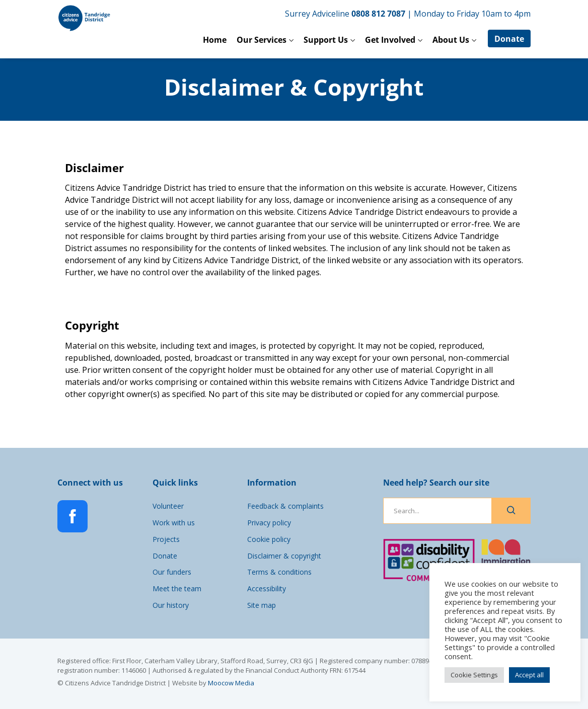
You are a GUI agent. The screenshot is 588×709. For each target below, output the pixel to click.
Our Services (262, 40)
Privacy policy (269, 523)
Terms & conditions (279, 572)
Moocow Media (231, 683)
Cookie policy (269, 539)
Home (215, 40)
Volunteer (168, 506)
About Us (451, 40)
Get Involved (390, 40)
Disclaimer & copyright (284, 556)
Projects (166, 539)
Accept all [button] (529, 675)
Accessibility (267, 588)
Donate (509, 39)
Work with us (174, 523)
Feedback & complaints (285, 506)
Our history (171, 605)
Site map (262, 605)
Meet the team (177, 588)
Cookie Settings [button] (474, 675)
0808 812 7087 (378, 14)
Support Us (326, 40)
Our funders (172, 572)
